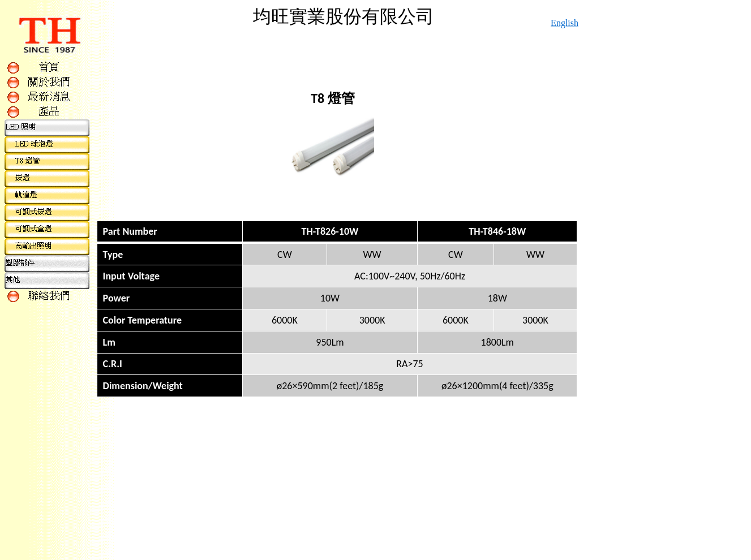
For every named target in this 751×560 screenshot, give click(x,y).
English (565, 23)
